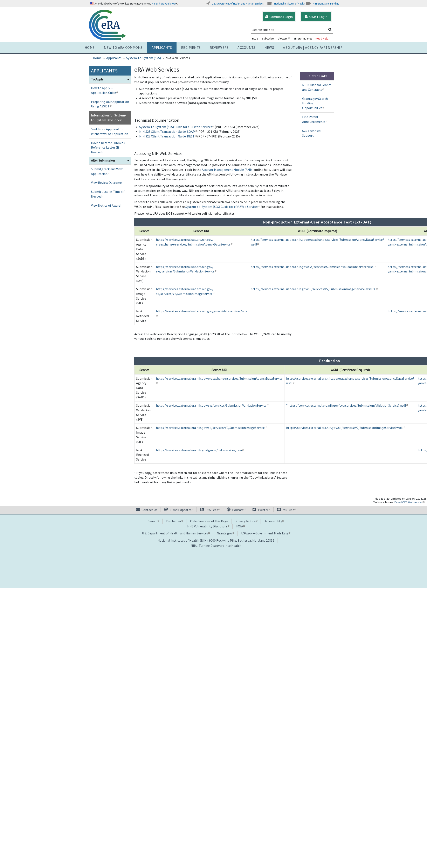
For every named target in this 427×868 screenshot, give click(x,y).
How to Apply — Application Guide (105, 90)
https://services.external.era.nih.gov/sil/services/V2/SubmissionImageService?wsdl (345, 428)
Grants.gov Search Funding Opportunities (315, 103)
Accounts (246, 48)
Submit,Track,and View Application (107, 171)
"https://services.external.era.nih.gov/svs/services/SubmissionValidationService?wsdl (347, 405)
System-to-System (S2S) (144, 58)
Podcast (236, 510)
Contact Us (147, 510)
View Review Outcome (106, 183)
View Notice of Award (106, 205)
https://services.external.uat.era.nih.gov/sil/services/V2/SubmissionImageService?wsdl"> (314, 289)
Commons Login (279, 17)
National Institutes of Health (286, 3)
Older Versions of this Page (209, 521)
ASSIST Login (316, 17)
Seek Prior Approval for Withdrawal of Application (110, 131)
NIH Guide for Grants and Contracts (317, 87)
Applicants (162, 48)
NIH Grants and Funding (322, 3)
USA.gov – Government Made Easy (266, 533)
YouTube (287, 510)
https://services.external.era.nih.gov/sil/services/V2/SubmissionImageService (211, 428)
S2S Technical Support (312, 133)
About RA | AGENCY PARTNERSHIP (313, 48)
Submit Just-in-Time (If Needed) (108, 194)
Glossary (284, 39)
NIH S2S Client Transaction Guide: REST (168, 136)
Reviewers (219, 48)
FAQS (255, 39)
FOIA (241, 526)
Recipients (191, 48)
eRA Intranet (303, 39)
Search (154, 521)
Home (90, 48)
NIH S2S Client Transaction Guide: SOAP (168, 131)
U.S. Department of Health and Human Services (235, 3)
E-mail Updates (179, 510)
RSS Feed (210, 510)
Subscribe (268, 39)
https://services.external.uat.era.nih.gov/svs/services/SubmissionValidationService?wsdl (314, 267)
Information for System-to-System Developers (109, 118)
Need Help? (323, 39)
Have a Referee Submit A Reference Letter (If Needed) (108, 148)
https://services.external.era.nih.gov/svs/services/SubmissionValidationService (212, 405)
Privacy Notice (246, 521)
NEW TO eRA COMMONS (123, 48)
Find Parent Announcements (315, 119)
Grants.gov (226, 533)
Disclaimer (175, 521)
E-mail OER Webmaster (410, 502)
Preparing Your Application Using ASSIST (110, 104)
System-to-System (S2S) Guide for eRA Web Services (177, 127)
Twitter (261, 510)
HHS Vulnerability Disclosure (208, 526)
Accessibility (274, 521)
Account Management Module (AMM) (228, 170)
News (269, 48)
